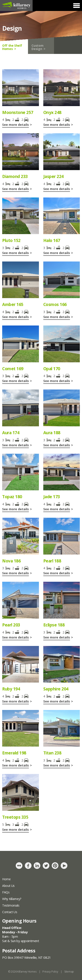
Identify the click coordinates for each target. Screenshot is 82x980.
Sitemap (69, 972)
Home (6, 879)
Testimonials (11, 905)
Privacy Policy (50, 972)
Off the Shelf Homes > (12, 47)
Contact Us (10, 912)
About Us (8, 886)
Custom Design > (38, 47)
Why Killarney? (12, 899)
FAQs (6, 892)
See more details (16, 125)
